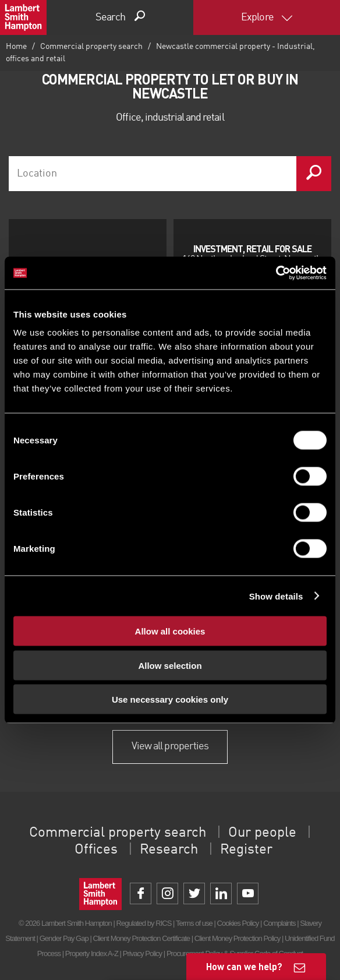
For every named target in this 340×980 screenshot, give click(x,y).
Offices (96, 850)
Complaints (279, 923)
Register (246, 850)
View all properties (170, 746)
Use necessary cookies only (170, 699)
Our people (262, 833)
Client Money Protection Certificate (142, 938)
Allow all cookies (170, 631)
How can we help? (244, 966)
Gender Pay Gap (64, 938)
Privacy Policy (142, 953)
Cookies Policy (238, 923)
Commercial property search (91, 47)
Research (169, 850)
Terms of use (194, 923)
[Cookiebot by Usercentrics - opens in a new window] (276, 273)
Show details (276, 596)
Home (16, 47)
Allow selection (170, 665)
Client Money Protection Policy (238, 938)
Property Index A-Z (92, 953)
